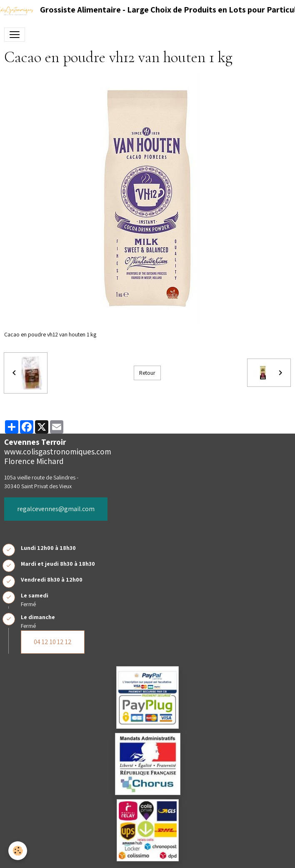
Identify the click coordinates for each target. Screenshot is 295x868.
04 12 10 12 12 (53, 642)
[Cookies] (18, 851)
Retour (147, 373)
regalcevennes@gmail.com (56, 509)
